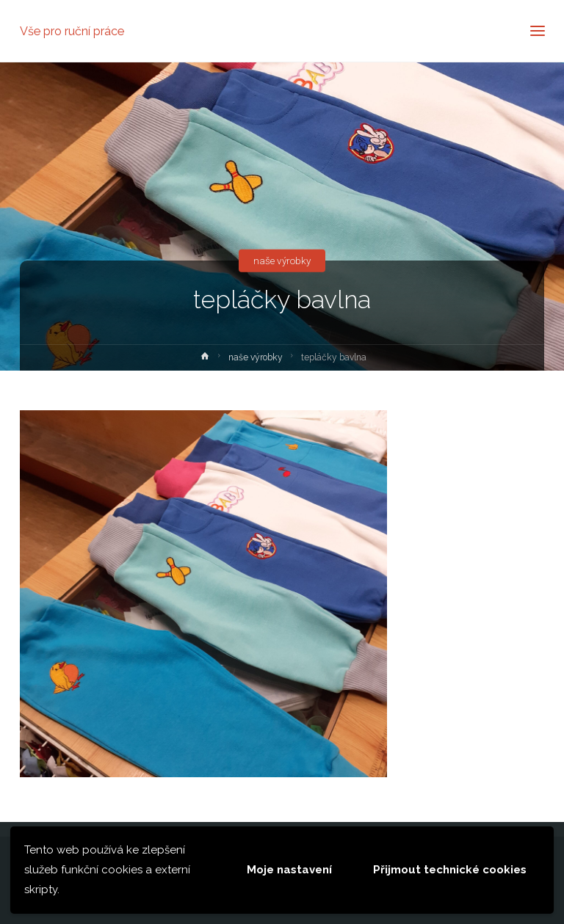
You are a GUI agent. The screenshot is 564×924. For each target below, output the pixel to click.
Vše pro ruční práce (72, 30)
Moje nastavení (289, 870)
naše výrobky (282, 261)
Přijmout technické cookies (450, 870)
